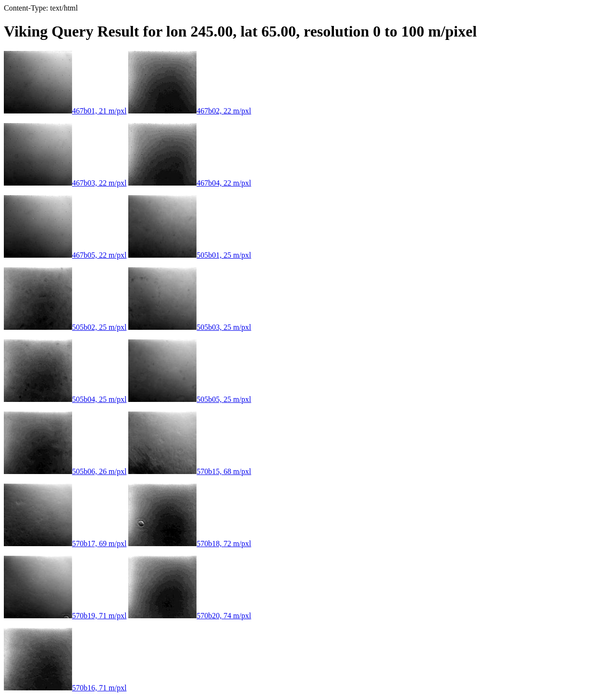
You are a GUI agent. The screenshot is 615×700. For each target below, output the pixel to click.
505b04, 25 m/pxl (65, 399)
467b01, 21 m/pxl (65, 111)
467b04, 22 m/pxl (190, 183)
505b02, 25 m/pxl (65, 327)
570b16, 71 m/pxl (65, 688)
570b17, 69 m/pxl (65, 544)
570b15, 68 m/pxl (190, 471)
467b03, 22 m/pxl (65, 183)
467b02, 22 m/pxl (190, 111)
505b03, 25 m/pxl (190, 327)
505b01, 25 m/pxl (190, 255)
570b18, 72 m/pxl (190, 544)
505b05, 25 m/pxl (190, 399)
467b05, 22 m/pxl (65, 255)
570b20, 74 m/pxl (190, 616)
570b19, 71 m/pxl (65, 616)
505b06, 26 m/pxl (65, 471)
